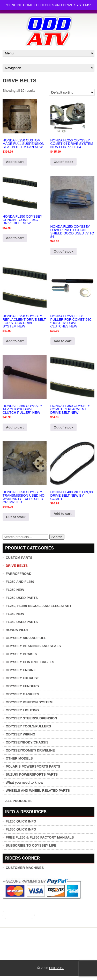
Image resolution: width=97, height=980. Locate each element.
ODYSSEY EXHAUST (22, 678)
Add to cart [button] (15, 162)
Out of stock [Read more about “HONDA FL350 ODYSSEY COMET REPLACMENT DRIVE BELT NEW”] (64, 427)
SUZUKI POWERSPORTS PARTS (32, 774)
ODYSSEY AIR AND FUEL (26, 638)
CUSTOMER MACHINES (25, 868)
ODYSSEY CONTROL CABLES (30, 662)
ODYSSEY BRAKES (21, 654)
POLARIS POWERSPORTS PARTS (33, 766)
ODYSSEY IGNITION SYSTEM (29, 702)
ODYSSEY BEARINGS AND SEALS (33, 646)
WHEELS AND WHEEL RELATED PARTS (38, 791)
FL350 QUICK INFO (21, 829)
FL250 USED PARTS (22, 598)
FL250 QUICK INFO (21, 821)
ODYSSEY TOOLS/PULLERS (28, 726)
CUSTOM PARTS (19, 558)
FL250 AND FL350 (20, 582)
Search (57, 537)
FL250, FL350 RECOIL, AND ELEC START (39, 606)
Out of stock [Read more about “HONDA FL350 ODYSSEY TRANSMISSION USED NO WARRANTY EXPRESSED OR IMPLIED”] (16, 517)
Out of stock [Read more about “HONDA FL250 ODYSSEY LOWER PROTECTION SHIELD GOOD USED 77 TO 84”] (64, 251)
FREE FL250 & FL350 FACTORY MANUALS (40, 837)
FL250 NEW (15, 590)
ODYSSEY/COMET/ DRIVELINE (30, 750)
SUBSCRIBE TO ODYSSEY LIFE (31, 845)
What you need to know (24, 782)
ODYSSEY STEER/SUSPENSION (31, 718)
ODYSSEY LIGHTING (22, 710)
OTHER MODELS (19, 758)
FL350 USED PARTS (22, 622)
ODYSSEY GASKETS (22, 694)
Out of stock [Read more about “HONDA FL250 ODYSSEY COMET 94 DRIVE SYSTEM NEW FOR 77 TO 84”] (64, 162)
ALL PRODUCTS (18, 801)
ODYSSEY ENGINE (21, 670)
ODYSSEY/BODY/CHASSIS (27, 742)
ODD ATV (56, 968)
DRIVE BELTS (17, 566)
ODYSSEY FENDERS (22, 686)
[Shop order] (72, 92)
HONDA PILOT (17, 630)
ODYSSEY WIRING (21, 734)
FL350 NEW (15, 614)
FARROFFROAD (19, 574)
